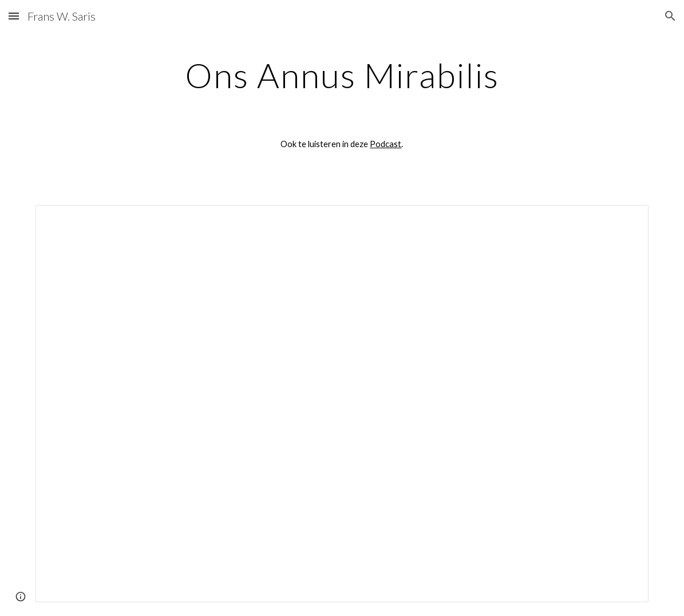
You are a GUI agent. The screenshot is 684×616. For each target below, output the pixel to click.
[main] (342, 75)
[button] (14, 16)
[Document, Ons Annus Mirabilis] (342, 404)
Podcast (386, 144)
